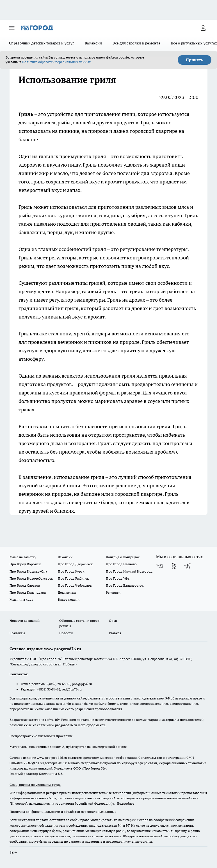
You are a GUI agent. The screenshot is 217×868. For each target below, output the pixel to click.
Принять (195, 60)
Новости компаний (25, 621)
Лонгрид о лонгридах (123, 557)
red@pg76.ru (72, 689)
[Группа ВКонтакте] (160, 566)
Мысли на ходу (21, 599)
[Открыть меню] (12, 28)
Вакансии (93, 43)
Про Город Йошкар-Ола (28, 571)
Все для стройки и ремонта (136, 43)
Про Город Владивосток (125, 585)
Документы (67, 592)
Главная (115, 633)
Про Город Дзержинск (75, 564)
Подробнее (125, 803)
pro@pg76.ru (82, 684)
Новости (66, 633)
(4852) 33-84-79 (49, 689)
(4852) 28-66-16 (59, 684)
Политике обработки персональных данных (56, 62)
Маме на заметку (23, 557)
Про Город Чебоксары (75, 585)
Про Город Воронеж (25, 564)
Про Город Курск (71, 571)
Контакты (17, 633)
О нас (113, 621)
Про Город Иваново (121, 564)
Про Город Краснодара (28, 592)
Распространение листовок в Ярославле (41, 736)
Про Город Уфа (118, 578)
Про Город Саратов (25, 585)
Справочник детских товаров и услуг (42, 43)
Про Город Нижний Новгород (129, 571)
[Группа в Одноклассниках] (174, 566)
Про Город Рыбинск (73, 578)
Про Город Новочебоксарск (31, 578)
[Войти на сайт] (203, 28)
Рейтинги (113, 592)
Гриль (26, 114)
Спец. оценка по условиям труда (35, 785)
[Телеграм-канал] (188, 566)
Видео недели (69, 599)
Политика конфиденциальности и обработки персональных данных (63, 812)
